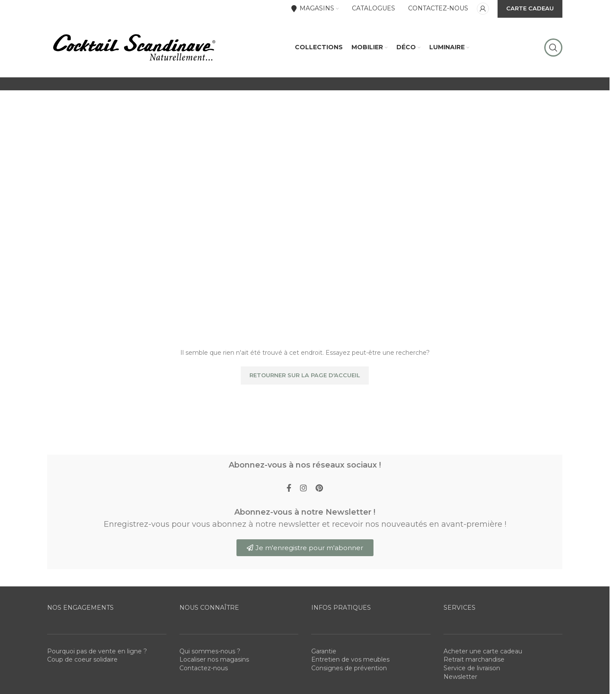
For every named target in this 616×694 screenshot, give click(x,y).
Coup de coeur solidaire (82, 660)
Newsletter (460, 677)
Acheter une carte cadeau (483, 652)
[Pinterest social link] (319, 489)
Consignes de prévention (349, 669)
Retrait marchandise (474, 660)
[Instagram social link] (303, 489)
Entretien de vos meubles (350, 660)
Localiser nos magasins (214, 660)
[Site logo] (134, 47)
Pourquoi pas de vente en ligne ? (97, 652)
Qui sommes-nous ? (210, 652)
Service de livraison (472, 669)
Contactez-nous (204, 669)
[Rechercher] (553, 48)
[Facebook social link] (289, 489)
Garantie (324, 652)
